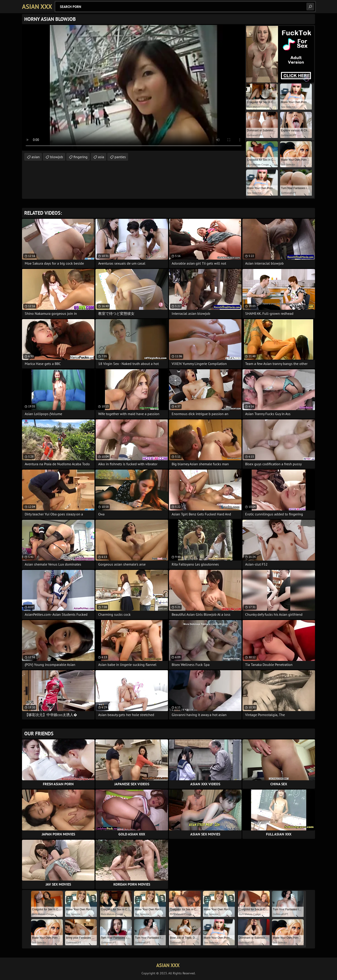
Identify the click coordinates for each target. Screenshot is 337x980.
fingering (81, 157)
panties (120, 157)
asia (101, 157)
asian (36, 157)
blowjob (57, 157)
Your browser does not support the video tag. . (134, 88)
